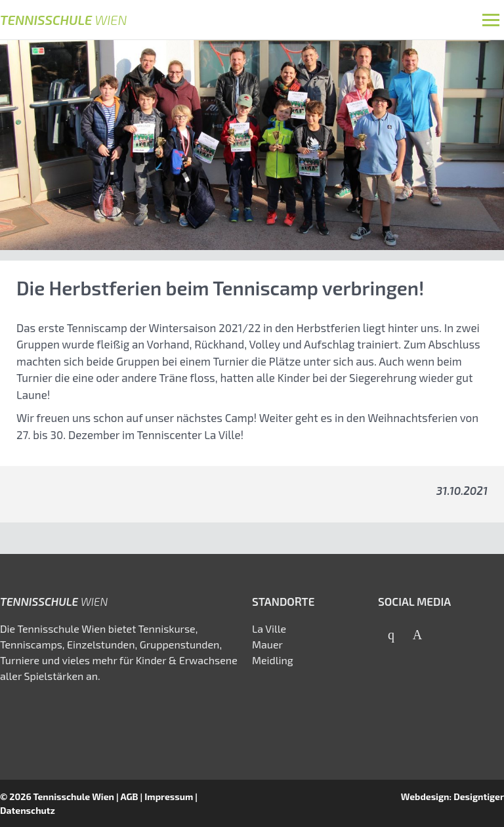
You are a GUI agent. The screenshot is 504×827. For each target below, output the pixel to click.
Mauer (267, 644)
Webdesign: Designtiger (452, 796)
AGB (129, 796)
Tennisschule (63, 20)
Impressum (169, 796)
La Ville (269, 628)
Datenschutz (28, 810)
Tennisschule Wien (73, 796)
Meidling (273, 660)
